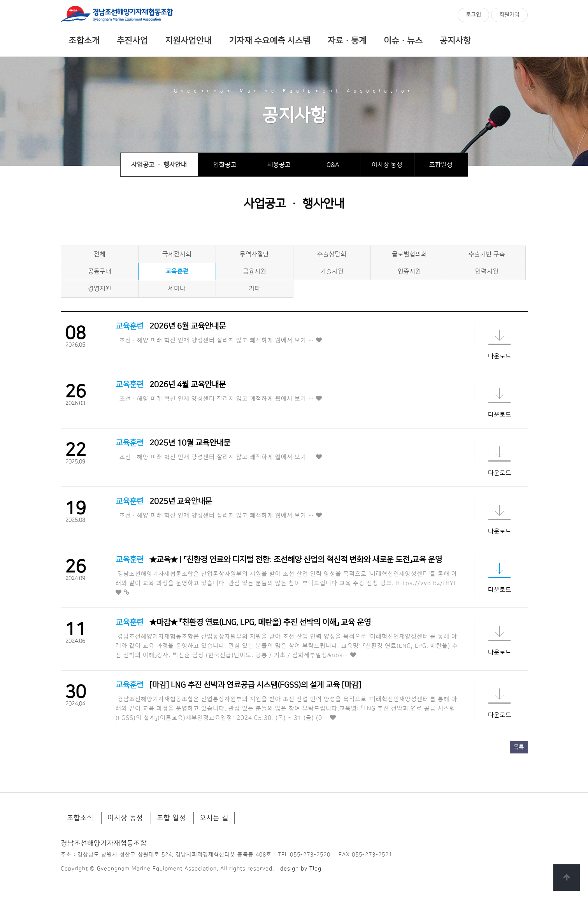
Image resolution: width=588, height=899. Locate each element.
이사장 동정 (387, 165)
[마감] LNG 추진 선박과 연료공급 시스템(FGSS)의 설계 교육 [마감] (255, 685)
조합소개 (84, 41)
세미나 (177, 288)
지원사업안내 (188, 41)
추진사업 (132, 41)
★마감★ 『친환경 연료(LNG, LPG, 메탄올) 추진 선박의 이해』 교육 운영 (260, 622)
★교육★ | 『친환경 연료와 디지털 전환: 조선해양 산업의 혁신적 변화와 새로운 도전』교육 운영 (296, 560)
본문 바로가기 (0, 0)
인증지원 (409, 271)
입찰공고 (225, 165)
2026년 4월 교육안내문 (188, 385)
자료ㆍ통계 (347, 41)
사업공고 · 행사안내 (159, 165)
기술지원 (332, 271)
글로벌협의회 (409, 254)
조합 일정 (171, 818)
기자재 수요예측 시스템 (270, 41)
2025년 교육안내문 (181, 501)
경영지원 (100, 288)
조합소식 (80, 818)
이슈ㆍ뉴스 (403, 41)
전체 (100, 254)
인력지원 (487, 271)
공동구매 (100, 271)
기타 (255, 288)
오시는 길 (214, 818)
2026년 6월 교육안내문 (188, 326)
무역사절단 (254, 254)
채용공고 (279, 165)
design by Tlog (301, 869)
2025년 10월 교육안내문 (190, 443)
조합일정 (441, 165)
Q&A (333, 165)
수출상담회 (332, 254)
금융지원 (255, 271)
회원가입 (509, 15)
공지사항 (455, 41)
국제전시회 (177, 254)
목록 (519, 747)
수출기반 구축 (487, 254)
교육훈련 (177, 271)
